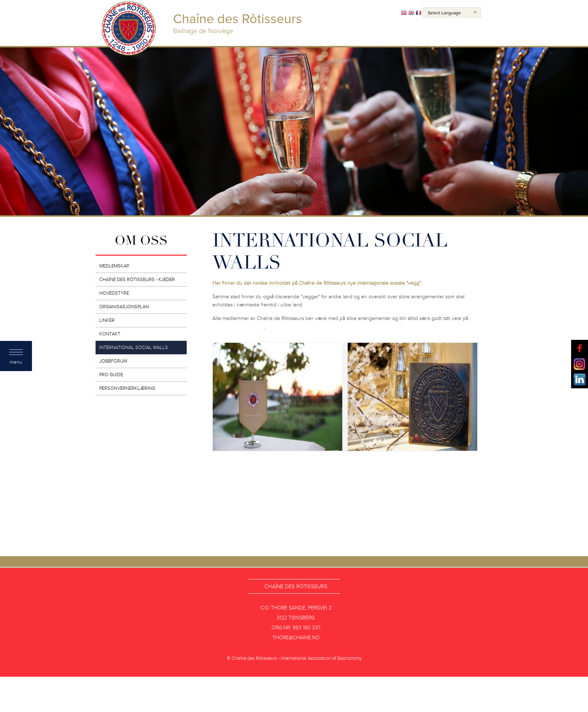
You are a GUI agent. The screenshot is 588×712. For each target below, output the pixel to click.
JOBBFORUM (113, 361)
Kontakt (110, 334)
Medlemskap (114, 266)
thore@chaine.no (296, 638)
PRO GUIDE (111, 375)
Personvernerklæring (127, 388)
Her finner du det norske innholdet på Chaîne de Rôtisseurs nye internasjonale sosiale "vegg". (317, 283)
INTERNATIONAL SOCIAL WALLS (134, 348)
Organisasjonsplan (124, 307)
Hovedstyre (114, 293)
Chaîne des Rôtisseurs (296, 586)
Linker (107, 320)
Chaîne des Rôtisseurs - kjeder (137, 280)
